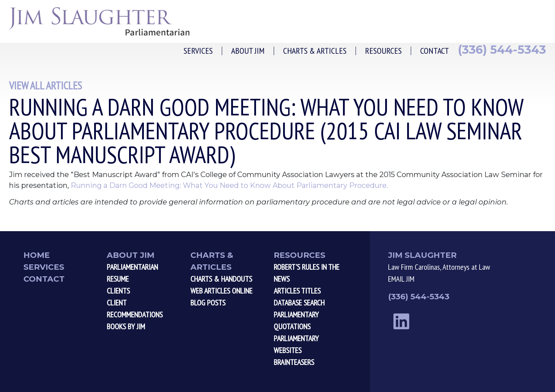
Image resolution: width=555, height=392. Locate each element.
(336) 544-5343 (502, 50)
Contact (435, 51)
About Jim (248, 51)
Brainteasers (294, 362)
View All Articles (45, 85)
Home (37, 255)
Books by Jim (126, 326)
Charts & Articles (315, 51)
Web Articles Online (221, 291)
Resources (383, 51)
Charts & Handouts (221, 279)
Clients (118, 291)
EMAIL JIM (401, 279)
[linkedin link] (401, 321)
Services (198, 51)
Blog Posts (208, 303)
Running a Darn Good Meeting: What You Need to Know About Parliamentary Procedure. (229, 185)
